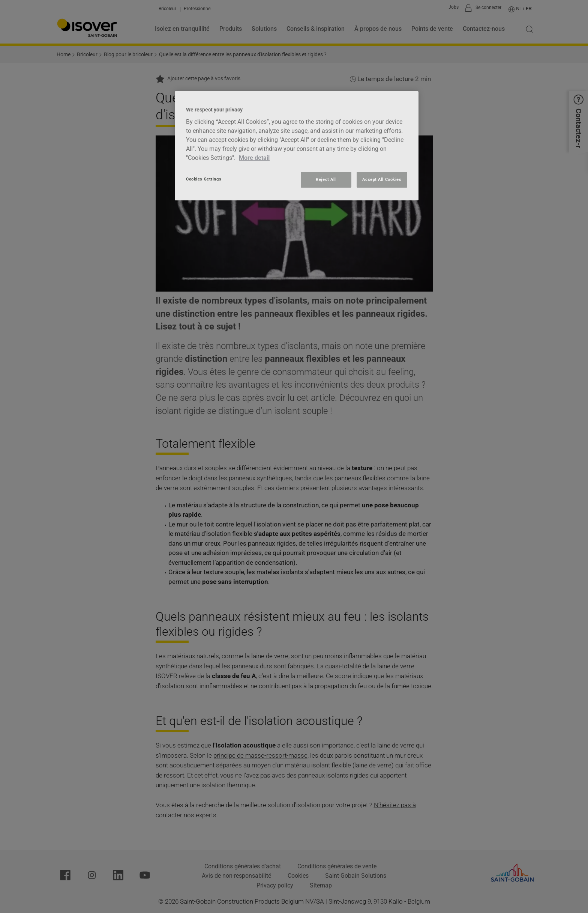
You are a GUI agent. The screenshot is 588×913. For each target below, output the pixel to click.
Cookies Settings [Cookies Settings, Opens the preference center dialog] (204, 179)
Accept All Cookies (382, 179)
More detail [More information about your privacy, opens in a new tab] (254, 158)
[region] (297, 146)
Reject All (326, 179)
